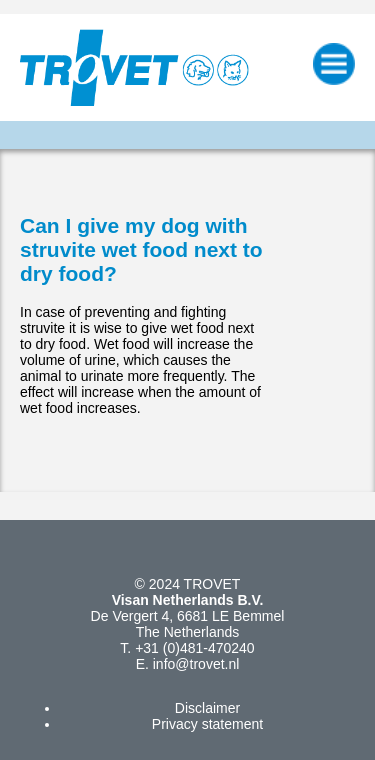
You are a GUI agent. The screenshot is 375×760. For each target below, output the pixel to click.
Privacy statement (207, 724)
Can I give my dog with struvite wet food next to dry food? (141, 249)
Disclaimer (207, 708)
